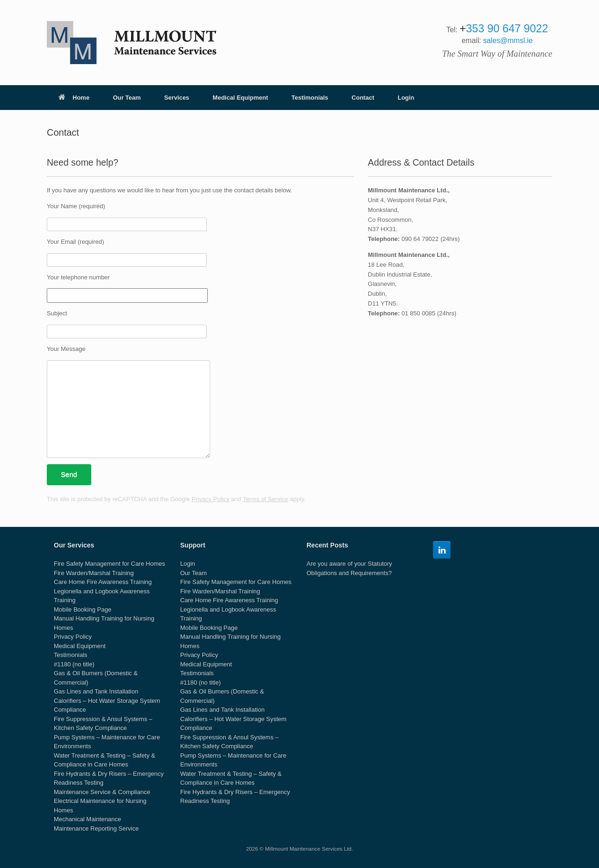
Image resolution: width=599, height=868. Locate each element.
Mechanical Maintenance (88, 819)
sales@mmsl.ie (508, 40)
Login (406, 98)
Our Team (127, 98)
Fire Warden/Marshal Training (94, 573)
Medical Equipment (240, 98)
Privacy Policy (210, 499)
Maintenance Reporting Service (96, 828)
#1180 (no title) (74, 664)
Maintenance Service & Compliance (102, 792)
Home (74, 98)
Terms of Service (266, 499)
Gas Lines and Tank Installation (96, 691)
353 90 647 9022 (507, 29)
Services (177, 98)
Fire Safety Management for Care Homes (110, 564)
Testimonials (310, 98)
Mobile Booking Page (83, 609)
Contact (363, 98)
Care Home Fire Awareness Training (103, 582)
